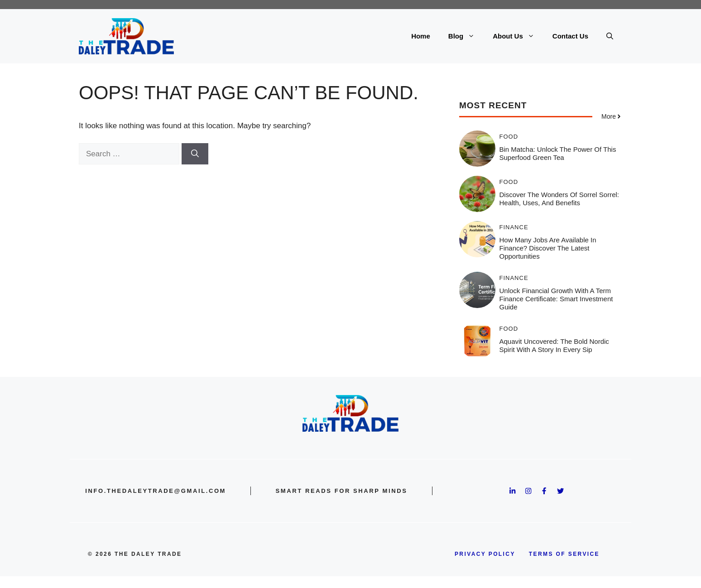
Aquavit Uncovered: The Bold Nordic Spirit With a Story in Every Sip (554, 345)
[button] (610, 36)
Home (421, 36)
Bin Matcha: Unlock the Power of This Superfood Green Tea (558, 153)
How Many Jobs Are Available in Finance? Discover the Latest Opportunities (548, 248)
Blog (466, 36)
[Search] (195, 154)
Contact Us (570, 36)
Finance (514, 227)
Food (509, 137)
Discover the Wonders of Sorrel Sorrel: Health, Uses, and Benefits (559, 199)
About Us (518, 36)
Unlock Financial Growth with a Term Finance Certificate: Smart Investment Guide (556, 299)
